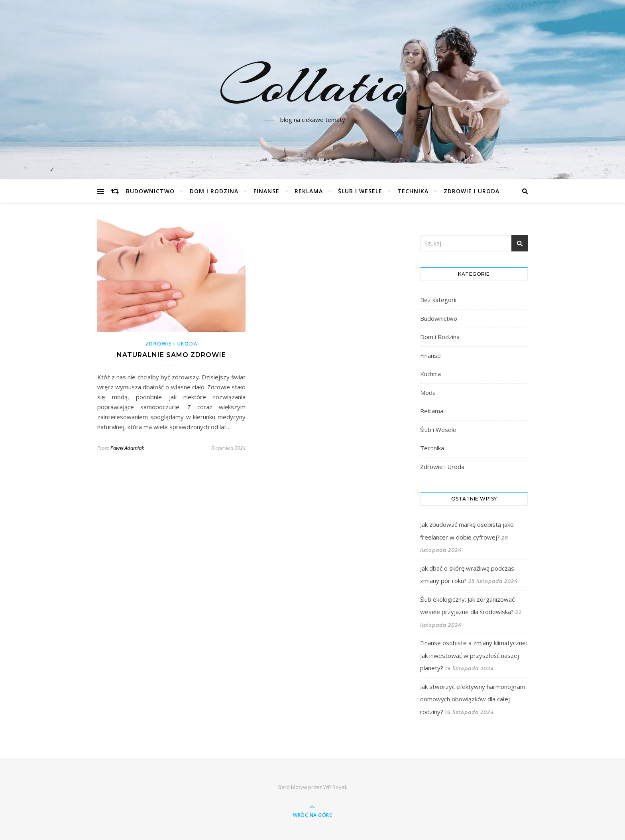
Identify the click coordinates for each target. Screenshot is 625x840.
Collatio (313, 85)
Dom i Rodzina (214, 191)
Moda (428, 393)
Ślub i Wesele (360, 191)
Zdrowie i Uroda (472, 191)
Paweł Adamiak (127, 448)
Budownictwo (150, 191)
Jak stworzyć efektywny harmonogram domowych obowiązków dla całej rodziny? (473, 699)
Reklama (309, 191)
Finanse (266, 191)
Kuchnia (430, 374)
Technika (413, 191)
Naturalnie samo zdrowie (171, 355)
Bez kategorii (438, 300)
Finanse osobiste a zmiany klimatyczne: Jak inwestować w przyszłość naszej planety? (474, 655)
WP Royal (335, 787)
